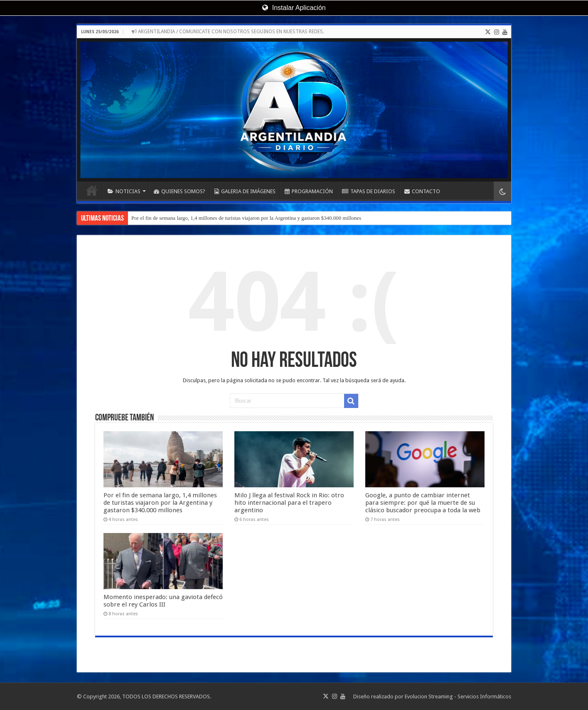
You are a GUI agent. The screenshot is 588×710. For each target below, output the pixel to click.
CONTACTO (422, 191)
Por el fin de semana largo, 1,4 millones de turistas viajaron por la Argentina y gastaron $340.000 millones (246, 218)
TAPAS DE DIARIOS (369, 191)
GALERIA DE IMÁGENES (245, 191)
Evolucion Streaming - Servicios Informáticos (458, 696)
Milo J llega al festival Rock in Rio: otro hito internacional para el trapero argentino (289, 503)
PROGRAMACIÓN (309, 191)
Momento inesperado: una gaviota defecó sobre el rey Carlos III (163, 601)
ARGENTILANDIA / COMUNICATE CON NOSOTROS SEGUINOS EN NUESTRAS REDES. (228, 32)
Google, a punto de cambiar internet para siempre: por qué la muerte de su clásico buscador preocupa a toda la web (423, 503)
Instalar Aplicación (294, 8)
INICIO (92, 190)
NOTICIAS (124, 191)
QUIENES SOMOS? (180, 191)
